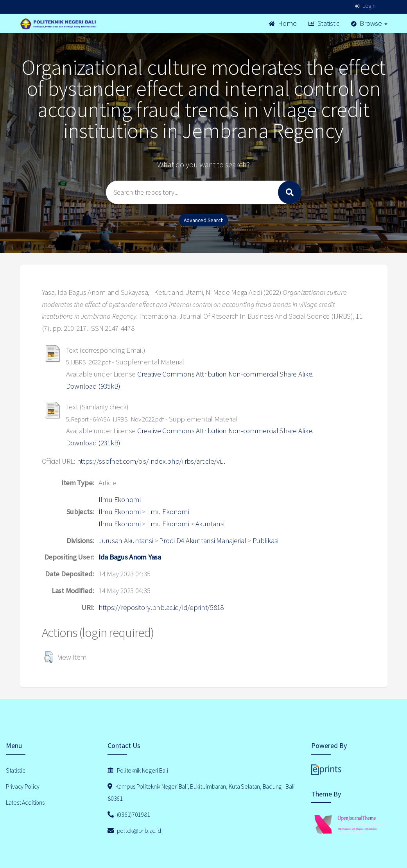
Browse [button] (369, 23)
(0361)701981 (129, 814)
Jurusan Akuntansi (126, 541)
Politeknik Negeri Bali (138, 770)
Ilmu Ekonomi (120, 499)
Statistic (324, 23)
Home (283, 23)
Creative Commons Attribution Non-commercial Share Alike (225, 374)
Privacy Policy (23, 786)
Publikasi (265, 541)
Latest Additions (25, 802)
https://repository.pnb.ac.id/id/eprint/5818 (161, 607)
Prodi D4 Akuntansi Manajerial (203, 541)
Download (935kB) (93, 386)
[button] (49, 657)
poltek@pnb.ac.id (134, 830)
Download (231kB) (93, 443)
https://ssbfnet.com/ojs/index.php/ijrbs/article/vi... (151, 461)
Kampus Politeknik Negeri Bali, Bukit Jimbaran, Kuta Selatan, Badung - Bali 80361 (201, 792)
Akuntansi (210, 524)
